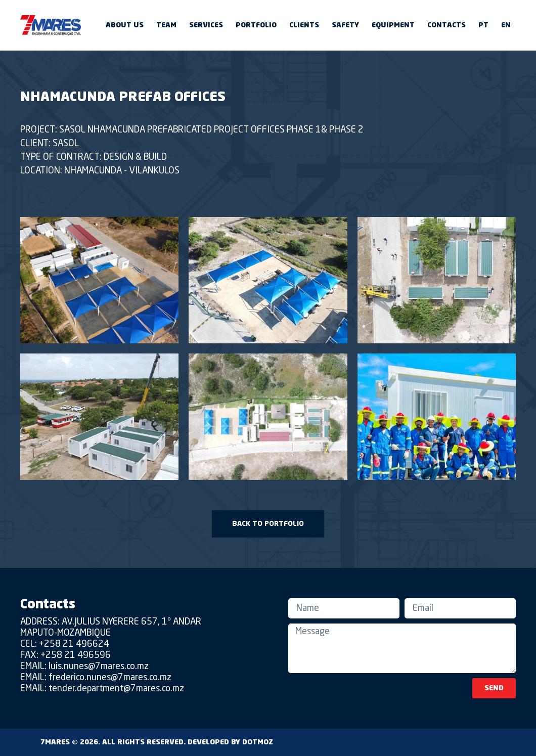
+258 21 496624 (74, 644)
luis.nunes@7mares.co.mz (99, 666)
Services (206, 25)
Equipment (393, 25)
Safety (345, 25)
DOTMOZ (258, 742)
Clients (304, 25)
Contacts (446, 25)
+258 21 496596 (76, 655)
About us (125, 25)
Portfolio (256, 25)
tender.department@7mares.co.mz (116, 689)
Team (166, 25)
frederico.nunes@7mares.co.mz (110, 678)
